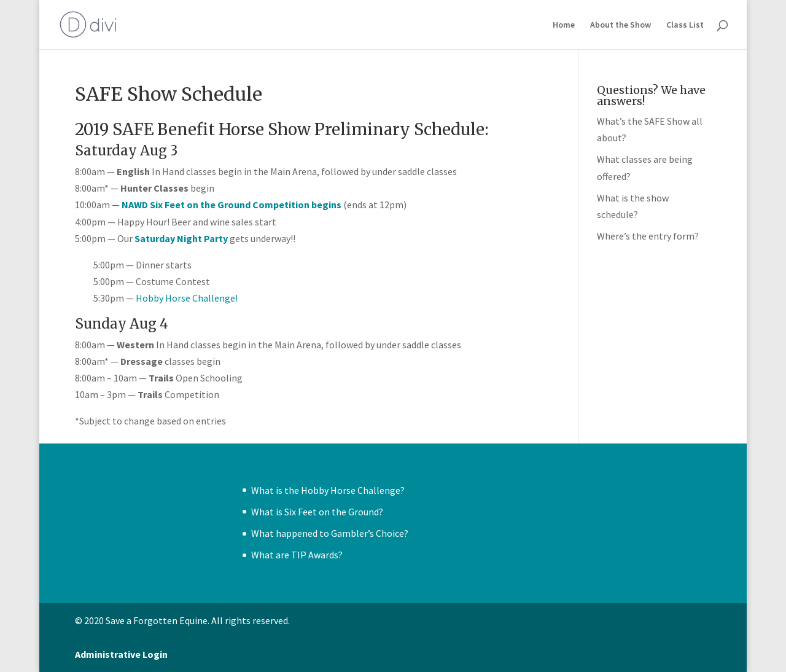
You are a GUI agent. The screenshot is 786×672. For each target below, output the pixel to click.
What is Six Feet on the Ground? (317, 512)
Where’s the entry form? (648, 236)
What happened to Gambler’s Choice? (330, 533)
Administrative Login (121, 654)
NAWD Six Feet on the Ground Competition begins (232, 205)
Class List (685, 25)
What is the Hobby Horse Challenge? (328, 490)
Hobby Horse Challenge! (187, 298)
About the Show (621, 25)
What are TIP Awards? (297, 555)
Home (564, 25)
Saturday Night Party (181, 238)
